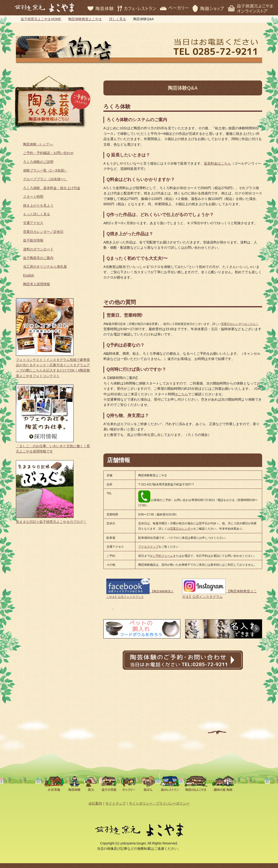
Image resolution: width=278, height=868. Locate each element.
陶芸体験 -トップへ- (38, 144)
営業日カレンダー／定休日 (43, 232)
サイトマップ (115, 803)
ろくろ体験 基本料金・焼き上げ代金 (52, 188)
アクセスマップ (148, 547)
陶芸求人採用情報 (37, 284)
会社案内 (95, 803)
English (29, 275)
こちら (183, 394)
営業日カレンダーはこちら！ (240, 324)
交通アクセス (33, 223)
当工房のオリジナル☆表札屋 (45, 267)
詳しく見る (118, 19)
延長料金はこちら (217, 163)
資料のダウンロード (38, 249)
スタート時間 (33, 197)
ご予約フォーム (163, 556)
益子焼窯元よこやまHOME (41, 19)
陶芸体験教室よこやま (85, 19)
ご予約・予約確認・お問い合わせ (48, 153)
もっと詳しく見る (37, 214)
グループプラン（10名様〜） (45, 179)
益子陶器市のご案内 (38, 258)
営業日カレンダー (182, 529)
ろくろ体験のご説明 (38, 162)
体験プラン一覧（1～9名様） (45, 170)
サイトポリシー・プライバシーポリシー (159, 803)
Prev (110, 629)
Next (256, 629)
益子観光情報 (33, 240)
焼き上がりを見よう (38, 205)
